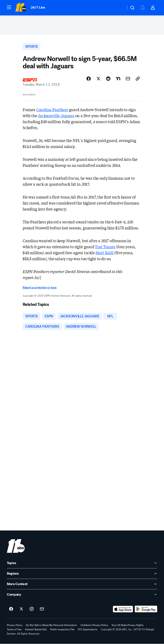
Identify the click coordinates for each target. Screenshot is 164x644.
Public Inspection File (62, 629)
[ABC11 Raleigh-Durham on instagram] (32, 609)
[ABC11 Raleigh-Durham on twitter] (21, 609)
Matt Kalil (104, 253)
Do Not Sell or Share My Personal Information (51, 625)
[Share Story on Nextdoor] (118, 79)
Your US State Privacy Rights (127, 625)
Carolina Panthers (52, 109)
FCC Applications (88, 629)
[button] (9, 7)
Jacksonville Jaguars (56, 115)
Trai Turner (105, 247)
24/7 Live (38, 7)
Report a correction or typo (40, 288)
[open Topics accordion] (82, 563)
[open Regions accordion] (82, 574)
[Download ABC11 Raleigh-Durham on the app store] (123, 609)
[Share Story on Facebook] (89, 79)
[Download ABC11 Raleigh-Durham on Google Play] (146, 609)
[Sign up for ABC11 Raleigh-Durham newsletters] (42, 609)
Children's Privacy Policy (94, 625)
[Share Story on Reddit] (108, 79)
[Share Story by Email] (128, 79)
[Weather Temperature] (119, 8)
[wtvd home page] (16, 546)
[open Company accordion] (82, 595)
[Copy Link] (138, 79)
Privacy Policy (15, 625)
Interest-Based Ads (36, 629)
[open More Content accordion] (82, 584)
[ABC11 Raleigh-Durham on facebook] (11, 609)
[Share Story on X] (98, 79)
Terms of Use (14, 629)
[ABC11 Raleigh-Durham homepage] (21, 8)
